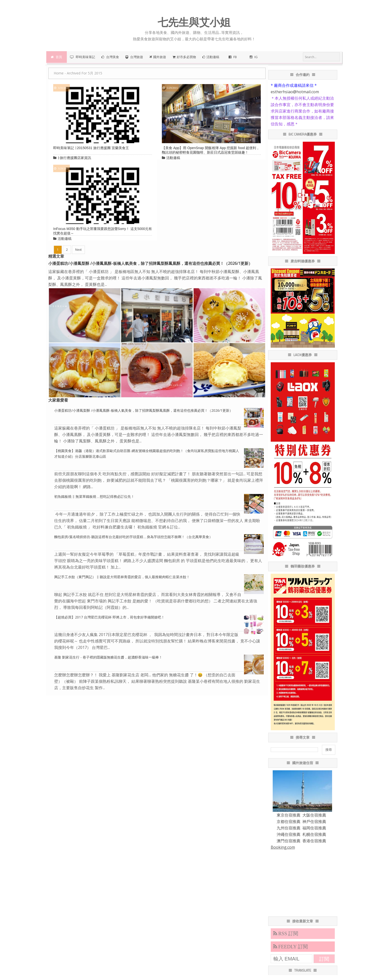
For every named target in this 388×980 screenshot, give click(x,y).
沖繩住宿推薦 (289, 834)
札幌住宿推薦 (314, 834)
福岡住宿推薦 (314, 828)
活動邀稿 (173, 158)
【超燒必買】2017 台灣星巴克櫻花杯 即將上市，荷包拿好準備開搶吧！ (109, 617)
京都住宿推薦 (289, 821)
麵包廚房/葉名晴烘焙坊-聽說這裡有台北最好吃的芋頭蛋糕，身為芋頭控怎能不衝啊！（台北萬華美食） (133, 537)
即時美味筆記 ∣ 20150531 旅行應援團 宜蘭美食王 (91, 148)
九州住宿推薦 (289, 828)
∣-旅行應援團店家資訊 (74, 158)
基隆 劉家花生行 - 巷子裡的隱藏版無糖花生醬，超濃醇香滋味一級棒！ (108, 657)
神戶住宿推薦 (314, 821)
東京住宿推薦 (289, 815)
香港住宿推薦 (314, 841)
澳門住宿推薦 (289, 841)
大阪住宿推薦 (314, 815)
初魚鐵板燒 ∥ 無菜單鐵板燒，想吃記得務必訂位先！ (94, 496)
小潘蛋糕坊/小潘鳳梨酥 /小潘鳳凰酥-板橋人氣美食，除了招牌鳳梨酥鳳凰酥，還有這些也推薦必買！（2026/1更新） (150, 263)
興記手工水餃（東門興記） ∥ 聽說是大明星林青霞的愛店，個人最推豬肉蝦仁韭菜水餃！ (122, 577)
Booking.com (283, 847)
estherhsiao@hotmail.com (295, 92)
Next (78, 250)
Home (59, 73)
